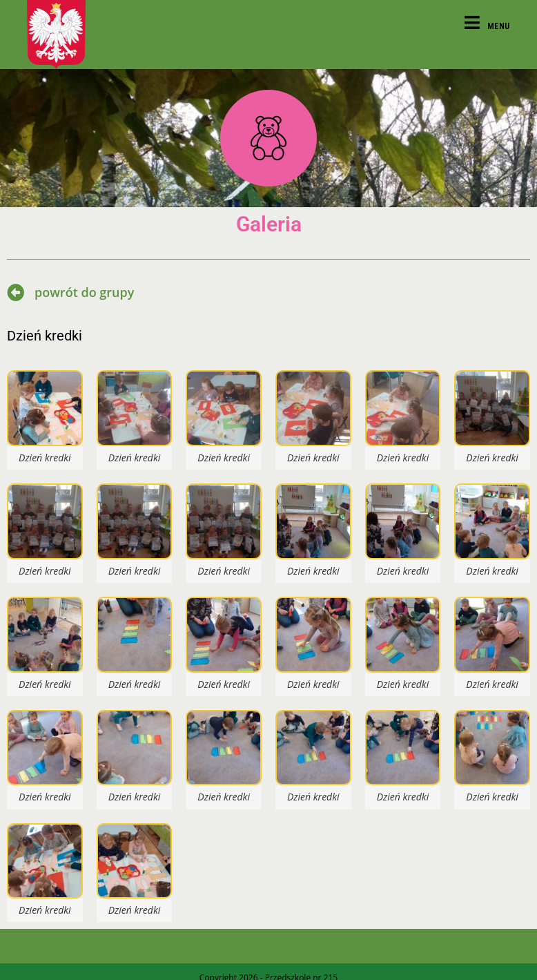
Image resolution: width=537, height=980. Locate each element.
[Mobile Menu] (487, 26)
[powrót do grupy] (16, 292)
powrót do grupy (84, 292)
